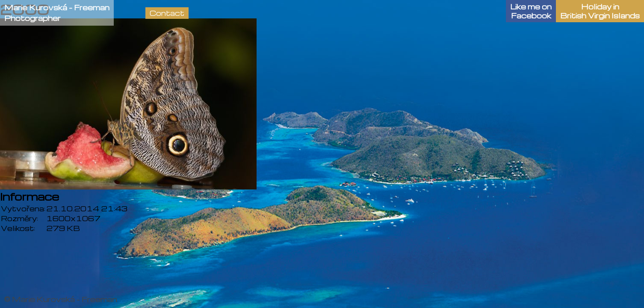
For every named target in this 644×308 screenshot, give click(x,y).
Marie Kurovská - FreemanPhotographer (57, 13)
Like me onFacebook (531, 11)
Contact (167, 13)
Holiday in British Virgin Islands (600, 11)
